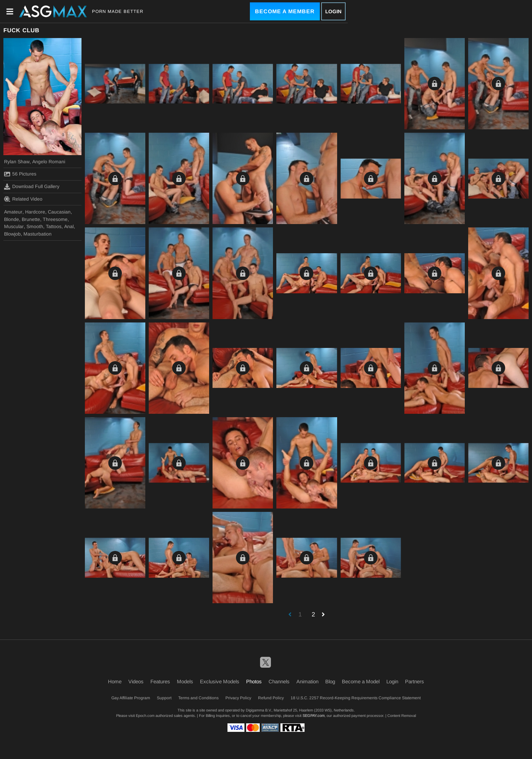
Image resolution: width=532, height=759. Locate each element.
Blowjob (12, 234)
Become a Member (285, 11)
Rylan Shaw (17, 162)
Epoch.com (145, 716)
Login (333, 11)
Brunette (31, 219)
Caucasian (59, 212)
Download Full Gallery (32, 187)
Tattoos (54, 226)
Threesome (55, 219)
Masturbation (38, 234)
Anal (69, 226)
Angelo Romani (49, 162)
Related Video (23, 199)
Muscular (14, 226)
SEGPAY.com (314, 716)
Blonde (12, 219)
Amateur (13, 212)
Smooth (35, 226)
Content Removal (402, 716)
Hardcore (35, 212)
